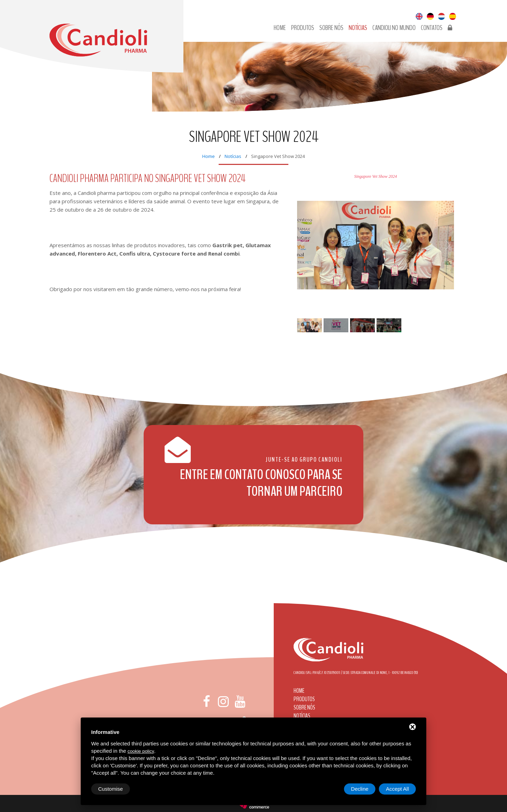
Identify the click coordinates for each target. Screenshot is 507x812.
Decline (360, 789)
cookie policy (141, 751)
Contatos (432, 28)
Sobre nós (331, 28)
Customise (111, 789)
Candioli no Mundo (394, 28)
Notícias (358, 28)
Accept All (398, 789)
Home (280, 28)
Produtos (303, 28)
